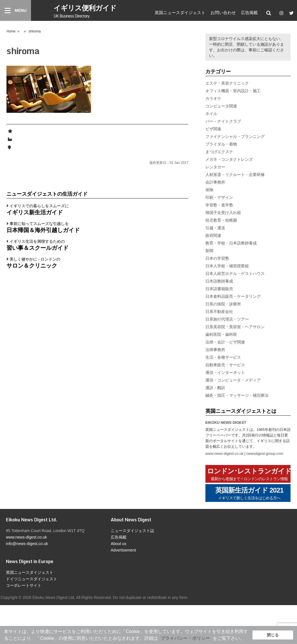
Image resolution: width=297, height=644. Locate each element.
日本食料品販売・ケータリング (233, 296)
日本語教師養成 (219, 281)
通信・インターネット (225, 372)
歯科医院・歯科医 (221, 334)
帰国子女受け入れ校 (223, 213)
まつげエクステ (219, 152)
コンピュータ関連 (221, 106)
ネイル (211, 114)
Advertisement (123, 550)
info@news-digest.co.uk (27, 544)
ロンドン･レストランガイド (249, 474)
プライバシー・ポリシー (185, 638)
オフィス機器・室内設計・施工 (233, 91)
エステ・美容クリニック (227, 83)
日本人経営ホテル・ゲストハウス (235, 274)
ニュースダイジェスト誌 (132, 531)
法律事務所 (215, 350)
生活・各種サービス (223, 357)
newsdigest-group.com (265, 454)
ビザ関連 (213, 129)
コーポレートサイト (24, 585)
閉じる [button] (273, 635)
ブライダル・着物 (221, 144)
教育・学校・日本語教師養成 (231, 243)
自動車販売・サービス (225, 365)
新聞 (209, 251)
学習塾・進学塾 (219, 205)
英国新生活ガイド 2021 (249, 494)
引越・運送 (215, 228)
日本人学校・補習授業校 (227, 266)
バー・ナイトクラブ (223, 121)
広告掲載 (249, 12)
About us (118, 544)
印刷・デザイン (219, 197)
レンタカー (215, 167)
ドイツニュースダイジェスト (32, 579)
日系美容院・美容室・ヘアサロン (235, 327)
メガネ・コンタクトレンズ (229, 159)
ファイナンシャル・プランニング (235, 136)
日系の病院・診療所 (223, 304)
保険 (209, 190)
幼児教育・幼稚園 (221, 220)
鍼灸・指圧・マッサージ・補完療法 (237, 395)
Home (11, 31)
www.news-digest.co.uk (224, 454)
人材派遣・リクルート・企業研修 (235, 175)
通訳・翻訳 (215, 388)
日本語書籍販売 (219, 289)
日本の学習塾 (217, 258)
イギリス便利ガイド (85, 11)
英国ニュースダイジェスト (180, 12)
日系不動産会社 (219, 312)
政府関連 (213, 235)
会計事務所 (215, 182)
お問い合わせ (223, 12)
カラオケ (213, 98)
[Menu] (15, 10)
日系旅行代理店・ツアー (227, 319)
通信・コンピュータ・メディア (233, 380)
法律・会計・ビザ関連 (225, 342)
